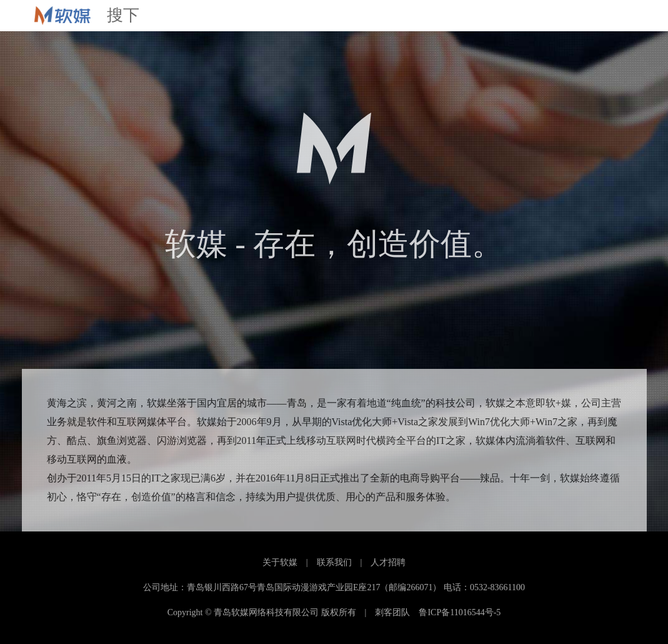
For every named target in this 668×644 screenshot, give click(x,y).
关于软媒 (280, 562)
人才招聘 (388, 562)
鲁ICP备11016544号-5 (460, 612)
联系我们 (334, 562)
